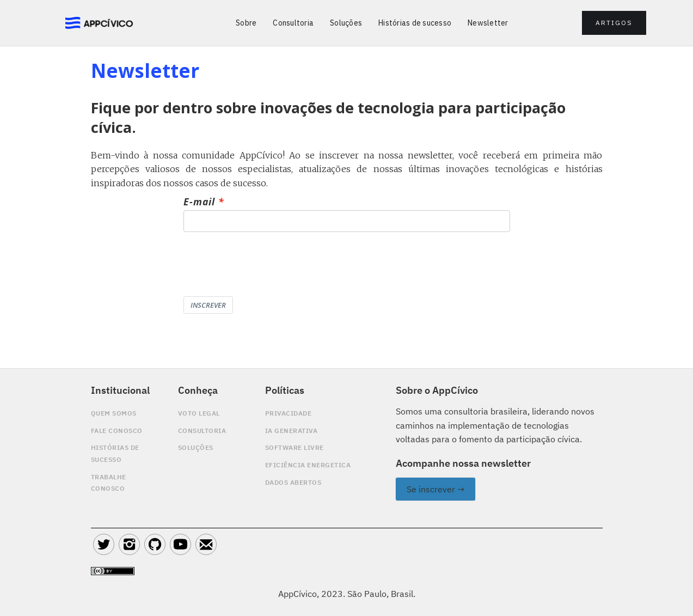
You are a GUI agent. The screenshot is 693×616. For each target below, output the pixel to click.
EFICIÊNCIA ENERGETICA (308, 465)
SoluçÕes (196, 447)
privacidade (289, 413)
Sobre (246, 23)
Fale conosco (117, 431)
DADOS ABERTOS (293, 482)
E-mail (199, 202)
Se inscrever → (436, 489)
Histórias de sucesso (415, 23)
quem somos (114, 413)
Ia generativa (292, 431)
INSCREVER (208, 305)
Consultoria (293, 23)
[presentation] (266, 264)
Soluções (346, 23)
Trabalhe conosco (109, 483)
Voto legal (199, 413)
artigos (614, 23)
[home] (99, 23)
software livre (295, 447)
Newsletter (488, 23)
